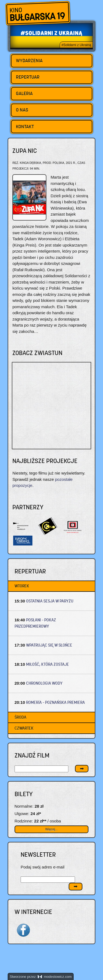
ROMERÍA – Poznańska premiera (55, 702)
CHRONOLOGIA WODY (44, 683)
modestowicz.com (55, 977)
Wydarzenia (29, 61)
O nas (22, 110)
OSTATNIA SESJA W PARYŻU (50, 601)
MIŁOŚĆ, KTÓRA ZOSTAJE (48, 664)
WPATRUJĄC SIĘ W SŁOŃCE (49, 645)
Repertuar (28, 77)
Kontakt (25, 127)
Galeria (24, 93)
